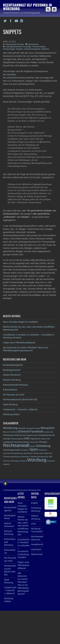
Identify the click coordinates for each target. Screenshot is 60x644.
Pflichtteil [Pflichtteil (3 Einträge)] (43, 442)
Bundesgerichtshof (12, 370)
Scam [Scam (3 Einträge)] (33, 446)
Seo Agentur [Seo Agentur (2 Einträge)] (25, 450)
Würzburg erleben (11, 414)
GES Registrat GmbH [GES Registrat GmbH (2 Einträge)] (30, 435)
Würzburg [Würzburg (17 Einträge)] (37, 460)
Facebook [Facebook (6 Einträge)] (37, 431)
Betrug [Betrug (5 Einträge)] (45, 428)
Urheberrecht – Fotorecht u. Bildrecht (20, 410)
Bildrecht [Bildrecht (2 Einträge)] (6, 432)
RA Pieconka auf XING (14, 395)
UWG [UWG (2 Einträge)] (50, 457)
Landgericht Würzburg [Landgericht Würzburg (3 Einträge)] (13, 442)
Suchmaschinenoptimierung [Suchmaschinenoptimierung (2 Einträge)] (13, 453)
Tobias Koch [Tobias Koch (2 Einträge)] (48, 453)
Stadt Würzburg (10, 405)
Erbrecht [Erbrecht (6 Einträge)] (24, 431)
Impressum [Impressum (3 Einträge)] (35, 439)
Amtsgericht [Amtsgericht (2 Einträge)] (31, 428)
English (34, 503)
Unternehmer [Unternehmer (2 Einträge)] (25, 457)
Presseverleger (9, 49)
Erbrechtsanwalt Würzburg (15, 385)
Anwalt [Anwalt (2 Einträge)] (38, 428)
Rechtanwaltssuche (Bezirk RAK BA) (20, 400)
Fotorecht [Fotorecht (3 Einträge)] (18, 435)
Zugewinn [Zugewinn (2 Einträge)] (6, 464)
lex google (27, 47)
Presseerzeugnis (39, 47)
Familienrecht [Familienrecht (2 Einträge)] (48, 432)
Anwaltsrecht (37, 544)
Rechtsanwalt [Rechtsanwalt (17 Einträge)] (16, 445)
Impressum (36, 549)
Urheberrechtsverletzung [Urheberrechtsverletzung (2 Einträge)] (39, 457)
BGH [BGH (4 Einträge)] (52, 428)
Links (34, 524)
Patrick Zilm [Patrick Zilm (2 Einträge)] (34, 442)
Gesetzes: (12, 74)
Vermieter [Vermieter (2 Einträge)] (6, 461)
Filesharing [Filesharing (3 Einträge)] (8, 435)
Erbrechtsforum (10, 390)
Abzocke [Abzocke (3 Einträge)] (22, 428)
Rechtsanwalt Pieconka (15, 44)
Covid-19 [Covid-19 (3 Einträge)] (14, 432)
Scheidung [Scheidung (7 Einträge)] (43, 446)
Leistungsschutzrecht (14, 47)
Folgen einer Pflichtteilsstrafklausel (19, 343)
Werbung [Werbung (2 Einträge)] (23, 461)
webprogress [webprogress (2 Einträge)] (15, 461)
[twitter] (5, 20)
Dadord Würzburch (12, 375)
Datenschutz (37, 554)
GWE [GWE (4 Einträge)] (27, 438)
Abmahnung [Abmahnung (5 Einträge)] (10, 428)
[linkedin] (22, 20)
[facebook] (11, 20)
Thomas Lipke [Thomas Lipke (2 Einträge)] (38, 453)
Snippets (19, 49)
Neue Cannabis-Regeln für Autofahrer (21, 322)
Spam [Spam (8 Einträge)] (34, 449)
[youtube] (16, 20)
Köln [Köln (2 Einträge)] (48, 439)
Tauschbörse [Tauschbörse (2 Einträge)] (28, 453)
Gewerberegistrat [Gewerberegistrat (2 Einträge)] (17, 439)
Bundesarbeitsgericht (13, 365)
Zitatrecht (45, 49)
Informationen (33, 44)
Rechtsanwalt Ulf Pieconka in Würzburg (20, 490)
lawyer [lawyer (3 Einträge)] (26, 442)
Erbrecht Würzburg (12, 380)
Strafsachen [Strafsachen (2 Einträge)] (43, 450)
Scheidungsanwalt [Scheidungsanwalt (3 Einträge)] (11, 450)
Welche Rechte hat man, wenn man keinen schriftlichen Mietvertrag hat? (23, 526)
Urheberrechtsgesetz (32, 49)
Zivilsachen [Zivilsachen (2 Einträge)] (51, 461)
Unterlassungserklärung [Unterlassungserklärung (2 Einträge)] (11, 457)
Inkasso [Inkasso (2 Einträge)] (44, 439)
